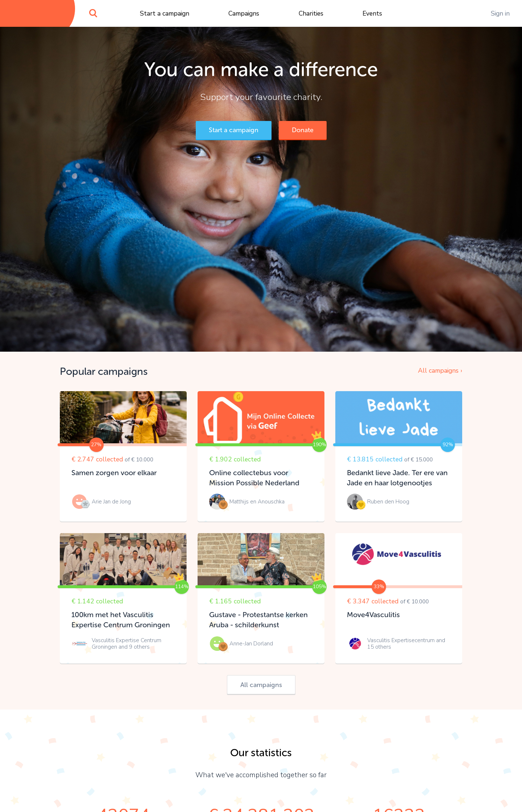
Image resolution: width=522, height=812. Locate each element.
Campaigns (244, 13)
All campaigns (261, 685)
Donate (303, 130)
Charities (311, 13)
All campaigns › (440, 371)
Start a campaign (165, 13)
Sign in (500, 13)
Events (372, 13)
